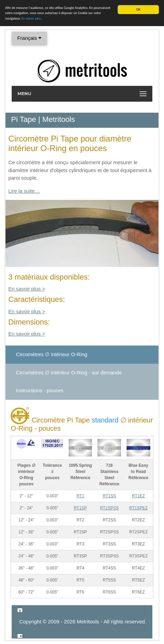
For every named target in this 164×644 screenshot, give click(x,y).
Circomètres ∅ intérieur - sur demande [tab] (69, 372)
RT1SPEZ (138, 508)
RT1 (80, 496)
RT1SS (109, 496)
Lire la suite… (24, 191)
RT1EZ (138, 496)
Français (29, 38)
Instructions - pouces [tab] (39, 390)
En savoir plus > (27, 289)
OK (138, 9)
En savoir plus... (33, 18)
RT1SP (80, 508)
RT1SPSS (109, 508)
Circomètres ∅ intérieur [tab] (51, 354)
